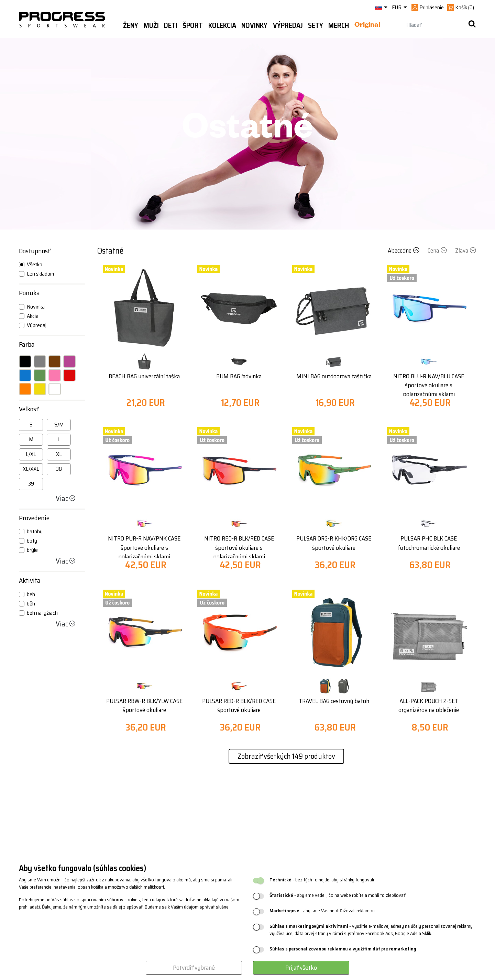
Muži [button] (151, 25)
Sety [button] (316, 25)
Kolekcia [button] (222, 25)
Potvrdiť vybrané (194, 968)
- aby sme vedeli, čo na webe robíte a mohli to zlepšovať (337, 895)
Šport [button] (193, 25)
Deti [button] (171, 25)
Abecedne (404, 250)
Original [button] (367, 26)
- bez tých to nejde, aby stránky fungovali (322, 880)
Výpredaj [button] (288, 25)
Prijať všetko (301, 968)
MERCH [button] (339, 25)
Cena (438, 250)
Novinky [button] (254, 25)
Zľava (466, 250)
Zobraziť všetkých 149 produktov (286, 756)
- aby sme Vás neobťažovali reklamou (322, 911)
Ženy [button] (131, 25)
